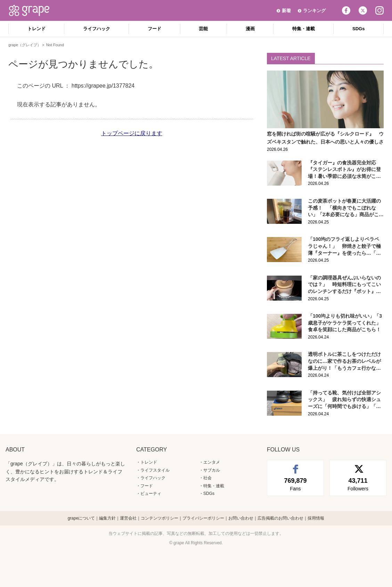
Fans (295, 484)
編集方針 (107, 518)
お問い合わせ (241, 518)
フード (154, 29)
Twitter (363, 10)
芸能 (203, 29)
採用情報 (316, 518)
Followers (358, 484)
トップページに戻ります (132, 133)
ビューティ (151, 494)
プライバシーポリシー (203, 518)
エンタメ (212, 462)
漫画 (250, 29)
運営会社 (128, 518)
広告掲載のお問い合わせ (280, 518)
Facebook (346, 10)
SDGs (358, 29)
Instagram (379, 10)
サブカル (212, 470)
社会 (207, 478)
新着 (286, 11)
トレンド (36, 29)
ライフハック (97, 29)
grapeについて (81, 518)
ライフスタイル (155, 470)
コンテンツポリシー (160, 518)
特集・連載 (304, 29)
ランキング (314, 11)
